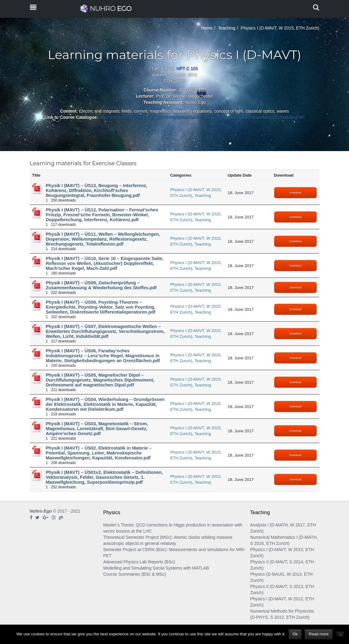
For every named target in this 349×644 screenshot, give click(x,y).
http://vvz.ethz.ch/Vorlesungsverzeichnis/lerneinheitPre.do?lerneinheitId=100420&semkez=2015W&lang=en (202, 117)
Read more (319, 634)
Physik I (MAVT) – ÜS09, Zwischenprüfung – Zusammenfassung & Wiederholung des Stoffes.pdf (101, 285)
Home (207, 28)
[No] (340, 634)
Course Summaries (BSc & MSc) (135, 574)
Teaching (227, 28)
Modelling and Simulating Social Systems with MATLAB (156, 568)
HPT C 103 (187, 69)
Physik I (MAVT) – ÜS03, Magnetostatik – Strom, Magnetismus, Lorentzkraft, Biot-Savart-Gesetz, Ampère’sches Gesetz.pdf (97, 429)
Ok (295, 634)
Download (296, 193)
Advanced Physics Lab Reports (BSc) (139, 562)
